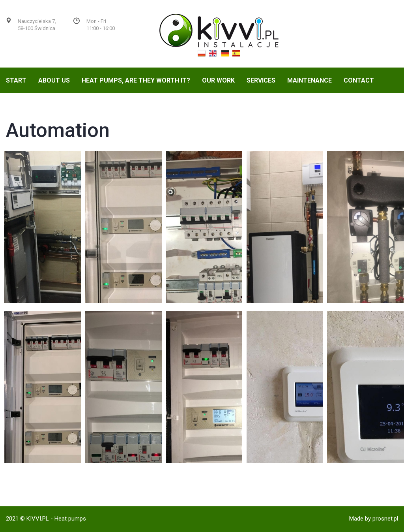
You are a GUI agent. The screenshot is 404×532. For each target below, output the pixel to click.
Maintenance (310, 80)
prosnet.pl (385, 519)
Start (16, 80)
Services (261, 80)
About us (54, 80)
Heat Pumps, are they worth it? (136, 80)
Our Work (218, 80)
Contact (359, 80)
